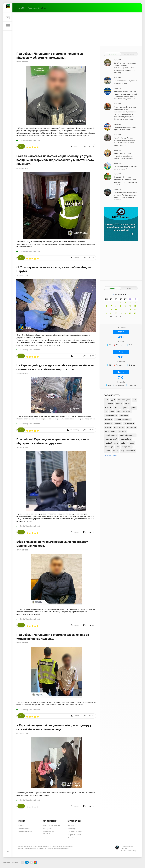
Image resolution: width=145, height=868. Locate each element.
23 (121, 313)
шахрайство (127, 447)
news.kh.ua (22, 8)
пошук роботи (125, 439)
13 (106, 310)
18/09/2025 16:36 (22, 550)
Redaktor (76, 146)
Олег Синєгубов (124, 400)
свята (132, 443)
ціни (118, 447)
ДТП (113, 400)
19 (135, 310)
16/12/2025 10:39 (22, 275)
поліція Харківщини (128, 435)
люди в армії (119, 427)
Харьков (133, 408)
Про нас (71, 838)
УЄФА (127, 404)
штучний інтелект (128, 451)
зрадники (109, 423)
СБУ (134, 400)
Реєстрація (72, 829)
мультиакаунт (110, 431)
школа (116, 451)
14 (111, 310)
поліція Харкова (111, 435)
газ (118, 412)
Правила (71, 825)
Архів (129, 288)
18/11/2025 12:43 (22, 448)
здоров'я (108, 420)
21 (111, 313)
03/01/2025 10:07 (22, 733)
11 (130, 306)
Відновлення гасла (75, 832)
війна (112, 412)
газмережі (127, 412)
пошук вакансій (111, 439)
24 (125, 313)
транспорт (109, 447)
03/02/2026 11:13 (22, 168)
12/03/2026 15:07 (22, 62)
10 (125, 306)
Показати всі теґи (111, 456)
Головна (21, 825)
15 (116, 310)
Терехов (119, 404)
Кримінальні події (33, 140)
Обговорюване (129, 54)
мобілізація (131, 427)
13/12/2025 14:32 (22, 374)
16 (121, 310)
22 (116, 313)
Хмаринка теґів (34, 8)
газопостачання (111, 416)
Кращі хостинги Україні (52, 825)
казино (118, 423)
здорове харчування (123, 420)
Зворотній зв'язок (74, 835)
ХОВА (116, 408)
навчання (122, 431)
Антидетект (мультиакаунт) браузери (49, 831)
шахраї (108, 451)
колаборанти (129, 423)
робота (124, 443)
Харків (22, 140)
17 (125, 310)
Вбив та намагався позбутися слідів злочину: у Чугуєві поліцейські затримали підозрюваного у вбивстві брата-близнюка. (56, 160)
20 (106, 313)
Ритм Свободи (74, 430)
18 (130, 310)
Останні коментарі (25, 832)
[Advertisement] (77, 29)
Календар (112, 288)
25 (130, 313)
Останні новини (24, 829)
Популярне (112, 54)
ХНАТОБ (108, 408)
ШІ (106, 412)
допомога (124, 416)
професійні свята (112, 443)
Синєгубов (109, 404)
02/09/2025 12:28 (22, 643)
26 (135, 313)
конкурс (108, 427)
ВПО (107, 400)
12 (135, 306)
